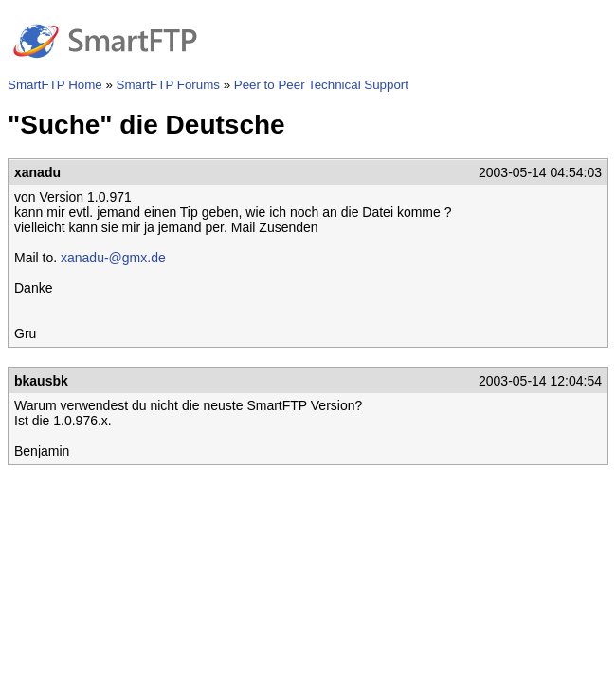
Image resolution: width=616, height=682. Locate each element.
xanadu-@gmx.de (113, 258)
